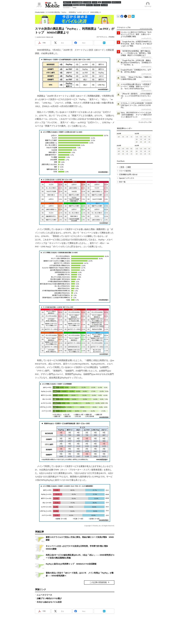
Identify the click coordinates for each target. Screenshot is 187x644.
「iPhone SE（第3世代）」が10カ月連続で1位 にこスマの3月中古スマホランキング (136, 96)
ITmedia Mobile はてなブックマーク (133, 16)
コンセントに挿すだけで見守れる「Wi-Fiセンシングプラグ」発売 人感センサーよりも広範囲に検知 (136, 34)
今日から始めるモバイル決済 (49, 602)
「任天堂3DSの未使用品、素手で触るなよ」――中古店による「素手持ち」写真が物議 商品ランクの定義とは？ (136, 53)
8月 (137, 139)
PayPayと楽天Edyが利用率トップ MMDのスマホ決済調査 (71, 564)
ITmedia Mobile (40, 12)
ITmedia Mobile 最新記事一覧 (129, 16)
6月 (145, 139)
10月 (145, 137)
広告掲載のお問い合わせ (128, 175)
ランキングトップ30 (145, 122)
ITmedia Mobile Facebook (122, 16)
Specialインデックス (127, 178)
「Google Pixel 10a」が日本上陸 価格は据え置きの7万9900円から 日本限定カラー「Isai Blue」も (136, 63)
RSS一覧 (122, 182)
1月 (131, 137)
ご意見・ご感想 (125, 167)
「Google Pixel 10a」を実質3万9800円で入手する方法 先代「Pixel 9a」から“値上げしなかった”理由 (136, 44)
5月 (149, 139)
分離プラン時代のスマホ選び (49, 598)
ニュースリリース (44, 595)
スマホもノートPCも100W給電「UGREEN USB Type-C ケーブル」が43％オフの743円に (136, 105)
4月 (119, 137)
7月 (141, 139)
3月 (123, 137)
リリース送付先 (125, 171)
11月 (141, 137)
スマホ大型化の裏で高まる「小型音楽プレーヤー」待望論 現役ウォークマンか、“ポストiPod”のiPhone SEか (136, 87)
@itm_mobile (126, 16)
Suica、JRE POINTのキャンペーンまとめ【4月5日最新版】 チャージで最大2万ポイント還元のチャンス (136, 115)
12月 (137, 137)
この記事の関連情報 (98, 582)
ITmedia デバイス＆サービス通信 (118, 16)
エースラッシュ (102, 37)
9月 (149, 137)
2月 (127, 137)
